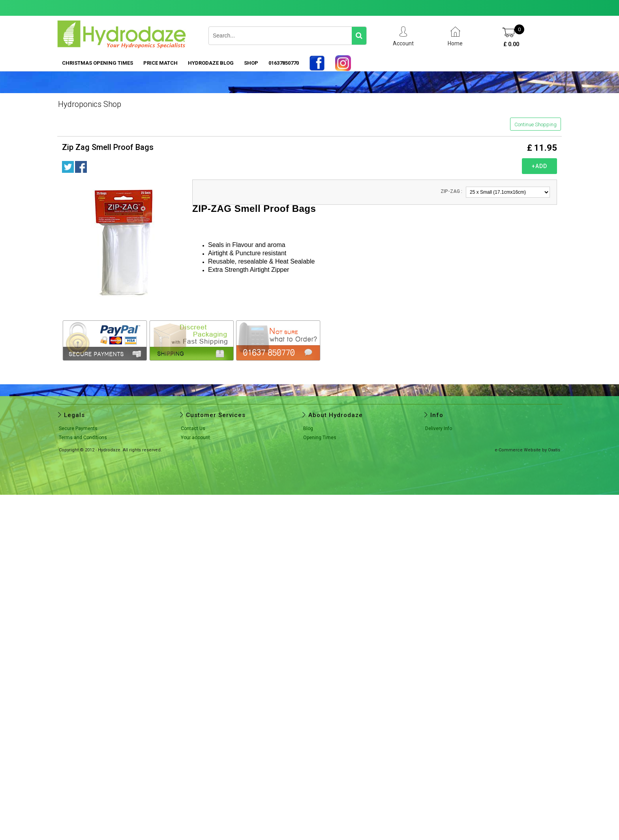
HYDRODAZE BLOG (211, 63)
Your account (195, 438)
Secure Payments (78, 428)
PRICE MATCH (160, 63)
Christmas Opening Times (98, 63)
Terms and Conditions (83, 438)
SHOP (251, 63)
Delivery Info (439, 428)
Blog (308, 428)
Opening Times (320, 438)
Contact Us (193, 428)
